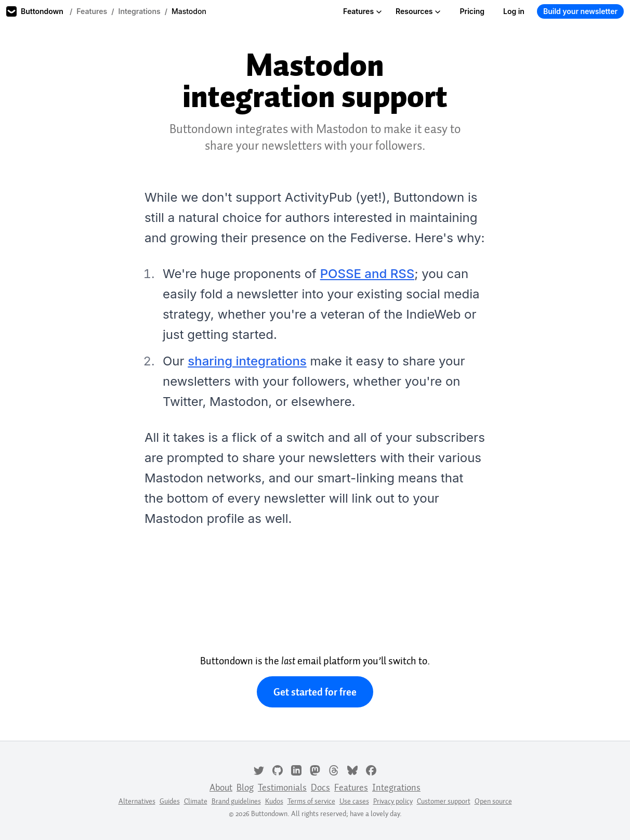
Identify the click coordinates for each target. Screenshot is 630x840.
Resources (418, 11)
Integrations (140, 11)
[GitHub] (278, 769)
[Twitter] (259, 769)
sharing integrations (247, 361)
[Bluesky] (352, 769)
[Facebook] (371, 769)
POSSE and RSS (367, 274)
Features (92, 11)
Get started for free (315, 692)
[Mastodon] (315, 769)
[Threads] (334, 769)
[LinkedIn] (296, 769)
